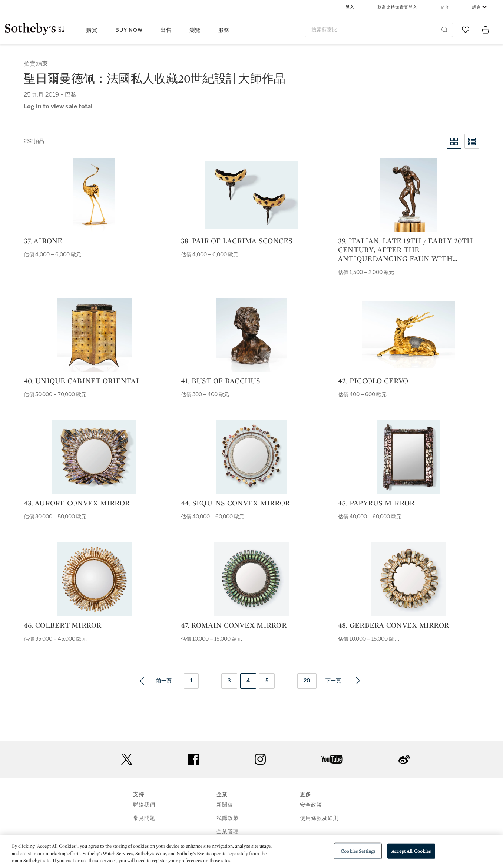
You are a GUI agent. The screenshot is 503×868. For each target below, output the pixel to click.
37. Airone (43, 241)
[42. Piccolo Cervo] (408, 335)
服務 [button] (224, 30)
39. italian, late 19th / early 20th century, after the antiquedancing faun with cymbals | (406, 250)
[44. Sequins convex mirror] (251, 457)
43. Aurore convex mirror (77, 503)
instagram (260, 759)
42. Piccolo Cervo (373, 381)
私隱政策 (228, 818)
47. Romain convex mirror (234, 625)
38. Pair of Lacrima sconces (237, 241)
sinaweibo (404, 759)
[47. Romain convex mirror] (251, 579)
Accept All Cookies (411, 851)
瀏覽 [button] (195, 30)
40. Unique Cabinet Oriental (83, 381)
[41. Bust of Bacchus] (251, 335)
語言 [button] (477, 7)
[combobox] (379, 30)
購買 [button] (92, 30)
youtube (332, 759)
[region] (251, 852)
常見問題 (144, 818)
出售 (166, 30)
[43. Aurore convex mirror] (94, 457)
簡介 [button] (445, 7)
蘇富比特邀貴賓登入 (397, 7)
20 (307, 681)
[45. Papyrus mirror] (408, 457)
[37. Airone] (94, 195)
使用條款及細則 (319, 818)
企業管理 (228, 832)
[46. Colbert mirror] (94, 579)
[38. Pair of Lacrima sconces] (251, 195)
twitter (127, 759)
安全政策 (311, 805)
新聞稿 (225, 805)
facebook (193, 759)
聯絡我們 (144, 805)
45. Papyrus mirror (376, 503)
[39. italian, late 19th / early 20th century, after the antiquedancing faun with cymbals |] (409, 195)
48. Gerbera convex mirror (393, 625)
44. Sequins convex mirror (235, 503)
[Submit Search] (444, 30)
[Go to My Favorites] (466, 30)
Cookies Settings (358, 851)
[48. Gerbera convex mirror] (409, 579)
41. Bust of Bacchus (221, 381)
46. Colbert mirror (63, 625)
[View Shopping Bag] (486, 30)
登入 (350, 7)
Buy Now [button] (129, 30)
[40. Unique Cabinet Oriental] (94, 335)
